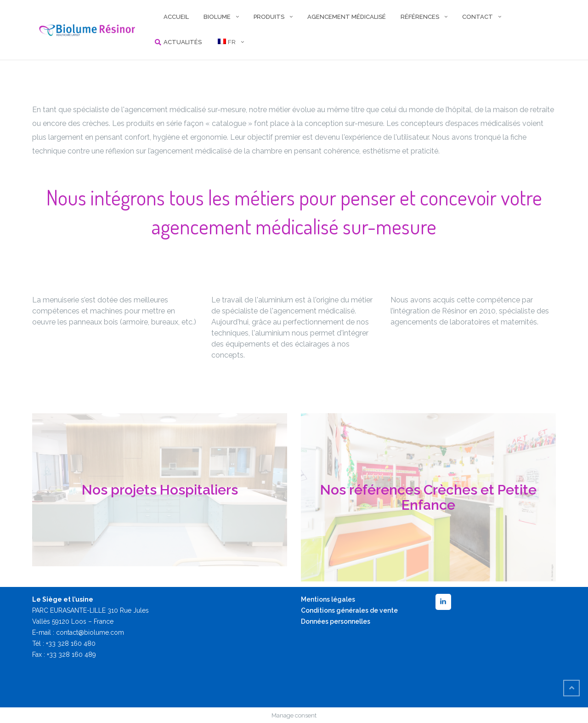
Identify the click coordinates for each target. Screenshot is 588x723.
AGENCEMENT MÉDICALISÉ (347, 17)
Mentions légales (328, 599)
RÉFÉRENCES (420, 17)
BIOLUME (217, 17)
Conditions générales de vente (349, 610)
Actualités (183, 42)
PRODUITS (269, 17)
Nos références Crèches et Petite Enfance (428, 497)
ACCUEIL (176, 17)
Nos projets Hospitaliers (160, 490)
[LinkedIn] (443, 602)
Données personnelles (336, 621)
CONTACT (478, 17)
